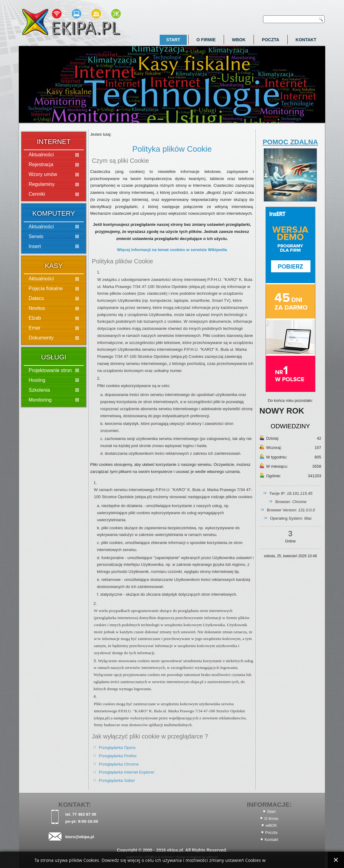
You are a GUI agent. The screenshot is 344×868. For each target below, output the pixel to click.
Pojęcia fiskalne (46, 288)
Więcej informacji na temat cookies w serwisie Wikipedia (172, 250)
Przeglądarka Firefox (118, 756)
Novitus (37, 308)
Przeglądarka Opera (117, 748)
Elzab (35, 318)
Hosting (37, 380)
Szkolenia (39, 390)
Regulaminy (42, 184)
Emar (34, 328)
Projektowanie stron (50, 370)
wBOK (239, 40)
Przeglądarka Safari (117, 780)
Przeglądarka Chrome (119, 764)
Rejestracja (41, 164)
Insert (35, 246)
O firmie (206, 40)
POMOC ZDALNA (290, 142)
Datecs (36, 298)
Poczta (271, 40)
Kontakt (306, 40)
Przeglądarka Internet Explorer (127, 772)
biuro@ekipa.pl (80, 837)
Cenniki (37, 194)
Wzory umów (43, 174)
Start (173, 40)
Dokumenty (41, 338)
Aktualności (41, 155)
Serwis (36, 236)
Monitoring (40, 400)
